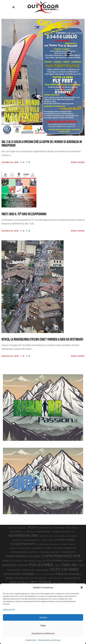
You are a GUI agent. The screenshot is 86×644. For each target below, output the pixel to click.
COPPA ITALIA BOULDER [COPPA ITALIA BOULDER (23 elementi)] (49, 552)
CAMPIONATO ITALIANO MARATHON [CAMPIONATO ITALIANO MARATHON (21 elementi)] (26, 540)
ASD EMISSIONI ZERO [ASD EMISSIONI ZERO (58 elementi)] (24, 535)
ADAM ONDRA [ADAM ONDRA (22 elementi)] (16, 532)
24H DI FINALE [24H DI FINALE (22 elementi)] (58, 528)
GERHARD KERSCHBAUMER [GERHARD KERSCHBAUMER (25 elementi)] (17, 578)
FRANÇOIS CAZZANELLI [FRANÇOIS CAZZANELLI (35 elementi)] (68, 574)
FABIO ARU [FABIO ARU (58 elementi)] (70, 565)
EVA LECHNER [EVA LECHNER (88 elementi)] (41, 565)
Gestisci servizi (9, 609)
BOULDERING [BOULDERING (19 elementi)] (72, 536)
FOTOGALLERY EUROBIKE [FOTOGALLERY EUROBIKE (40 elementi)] (19, 574)
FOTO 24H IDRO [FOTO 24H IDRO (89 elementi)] (64, 569)
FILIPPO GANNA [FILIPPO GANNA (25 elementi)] (14, 570)
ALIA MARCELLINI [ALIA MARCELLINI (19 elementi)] (29, 532)
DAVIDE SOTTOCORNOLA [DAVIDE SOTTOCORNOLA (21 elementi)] (13, 561)
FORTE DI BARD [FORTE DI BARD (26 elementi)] (42, 570)
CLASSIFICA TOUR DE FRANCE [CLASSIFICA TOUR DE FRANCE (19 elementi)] (20, 548)
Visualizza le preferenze (43, 633)
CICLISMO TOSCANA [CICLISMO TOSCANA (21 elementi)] (58, 544)
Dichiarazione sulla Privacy (49, 640)
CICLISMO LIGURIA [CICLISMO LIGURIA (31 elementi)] (64, 540)
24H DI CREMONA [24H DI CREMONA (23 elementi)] (44, 528)
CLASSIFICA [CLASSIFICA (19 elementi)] (71, 544)
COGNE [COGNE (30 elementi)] (48, 548)
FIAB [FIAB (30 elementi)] (81, 565)
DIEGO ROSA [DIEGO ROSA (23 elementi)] (29, 561)
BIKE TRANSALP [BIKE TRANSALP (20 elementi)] (60, 536)
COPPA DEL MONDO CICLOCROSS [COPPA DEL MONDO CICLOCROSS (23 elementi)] (24, 552)
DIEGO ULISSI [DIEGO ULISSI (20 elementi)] (41, 561)
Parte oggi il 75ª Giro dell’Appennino (24, 214)
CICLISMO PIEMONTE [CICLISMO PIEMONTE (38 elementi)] (22, 544)
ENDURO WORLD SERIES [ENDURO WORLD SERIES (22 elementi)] (73, 561)
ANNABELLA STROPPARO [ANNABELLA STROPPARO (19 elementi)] (61, 532)
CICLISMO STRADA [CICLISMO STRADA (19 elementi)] (43, 544)
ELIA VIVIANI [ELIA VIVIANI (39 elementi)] (54, 560)
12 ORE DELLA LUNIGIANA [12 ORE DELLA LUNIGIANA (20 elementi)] (16, 528)
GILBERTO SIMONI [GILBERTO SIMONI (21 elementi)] (55, 578)
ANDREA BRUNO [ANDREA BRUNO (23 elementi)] (44, 532)
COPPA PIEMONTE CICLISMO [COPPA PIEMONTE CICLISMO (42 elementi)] (23, 556)
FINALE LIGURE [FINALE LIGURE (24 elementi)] (28, 570)
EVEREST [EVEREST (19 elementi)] (57, 565)
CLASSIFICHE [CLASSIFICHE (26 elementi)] (37, 548)
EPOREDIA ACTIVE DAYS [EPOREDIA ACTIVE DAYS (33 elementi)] (15, 565)
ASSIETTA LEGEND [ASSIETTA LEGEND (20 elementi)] (47, 536)
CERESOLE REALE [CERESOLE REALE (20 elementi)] (47, 540)
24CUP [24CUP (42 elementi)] (31, 527)
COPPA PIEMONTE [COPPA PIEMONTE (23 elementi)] (68, 552)
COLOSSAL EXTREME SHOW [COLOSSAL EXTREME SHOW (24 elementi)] (64, 548)
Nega (43, 625)
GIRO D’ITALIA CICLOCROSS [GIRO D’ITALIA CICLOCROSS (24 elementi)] (64, 583)
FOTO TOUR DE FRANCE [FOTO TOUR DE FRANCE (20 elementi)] (45, 574)
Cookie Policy (31, 640)
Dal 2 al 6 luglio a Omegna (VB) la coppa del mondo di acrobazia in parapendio (42, 144)
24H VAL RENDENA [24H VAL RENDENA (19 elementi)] (72, 528)
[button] (82, 588)
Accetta (43, 617)
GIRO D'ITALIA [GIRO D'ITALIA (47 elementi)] (19, 582)
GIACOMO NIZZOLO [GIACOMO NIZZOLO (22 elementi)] (38, 578)
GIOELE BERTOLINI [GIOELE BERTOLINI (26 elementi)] (72, 578)
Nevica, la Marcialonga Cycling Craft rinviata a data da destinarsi (42, 339)
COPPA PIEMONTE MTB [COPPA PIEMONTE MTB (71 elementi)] (61, 556)
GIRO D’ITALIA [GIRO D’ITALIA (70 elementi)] (40, 582)
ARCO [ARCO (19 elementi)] (73, 532)
